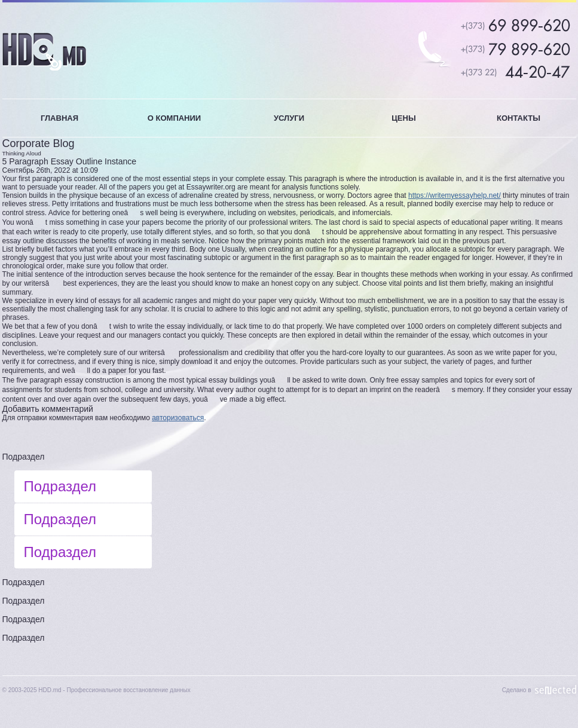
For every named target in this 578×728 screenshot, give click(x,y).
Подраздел (24, 457)
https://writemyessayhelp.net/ (455, 195)
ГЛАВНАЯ (59, 118)
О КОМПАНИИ (174, 118)
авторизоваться (178, 418)
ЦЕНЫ (403, 118)
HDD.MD (45, 52)
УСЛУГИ (289, 118)
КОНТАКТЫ (519, 118)
